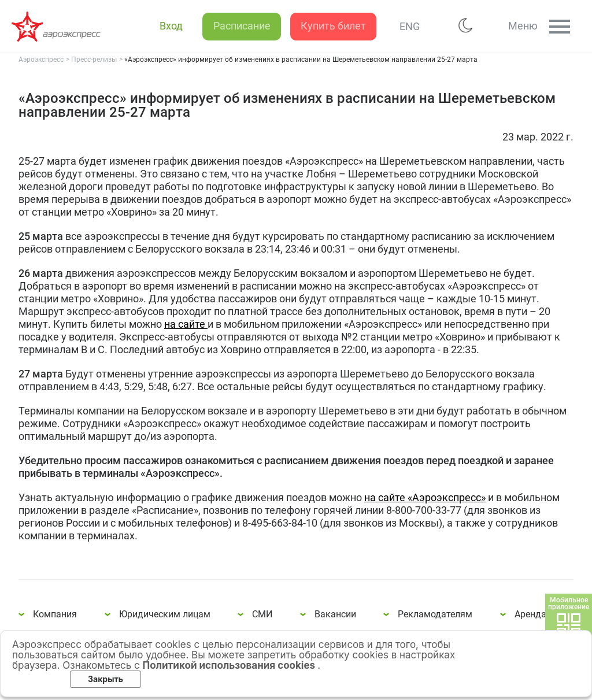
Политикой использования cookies (230, 665)
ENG (403, 26)
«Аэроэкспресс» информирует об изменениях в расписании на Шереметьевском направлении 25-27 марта (58, 27)
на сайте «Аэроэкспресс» (425, 497)
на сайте (186, 324)
